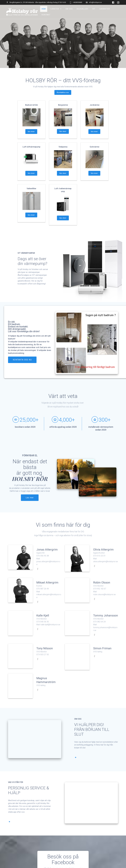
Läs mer (30, 503)
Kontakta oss (63, 98)
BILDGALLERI (82, 9)
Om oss (69, 9)
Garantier (105, 9)
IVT (94, 9)
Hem (44, 9)
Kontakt (46, 15)
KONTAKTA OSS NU (22, 366)
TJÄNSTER (54, 9)
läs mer (31, 137)
